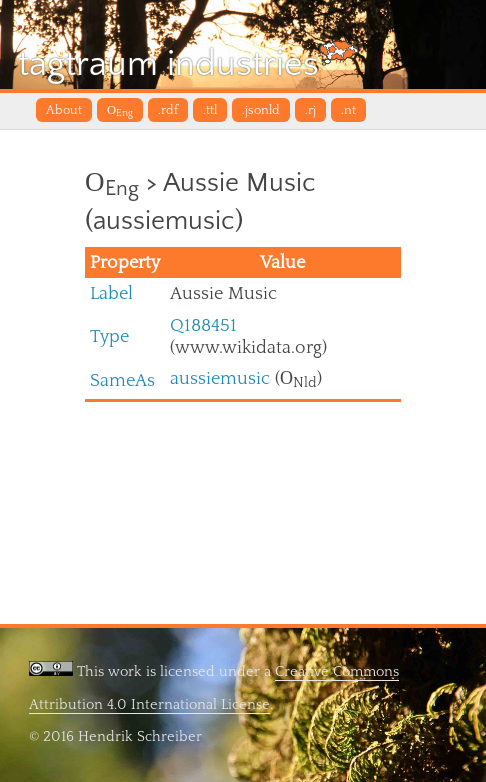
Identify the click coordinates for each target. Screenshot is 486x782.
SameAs (122, 380)
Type (109, 336)
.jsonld (261, 110)
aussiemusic (220, 378)
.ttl (210, 110)
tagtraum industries (188, 62)
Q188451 (203, 325)
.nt (348, 110)
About (64, 110)
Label (111, 293)
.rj (310, 110)
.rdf (168, 110)
